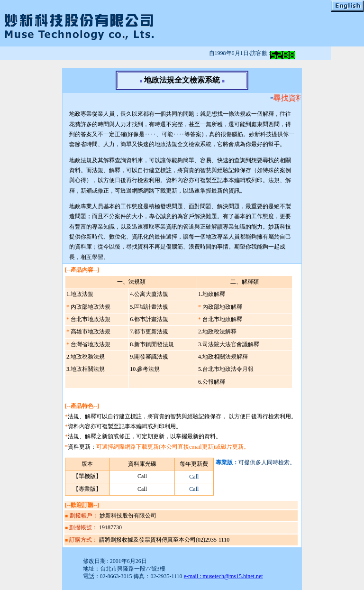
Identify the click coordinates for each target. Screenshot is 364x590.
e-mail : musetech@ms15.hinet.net (223, 576)
